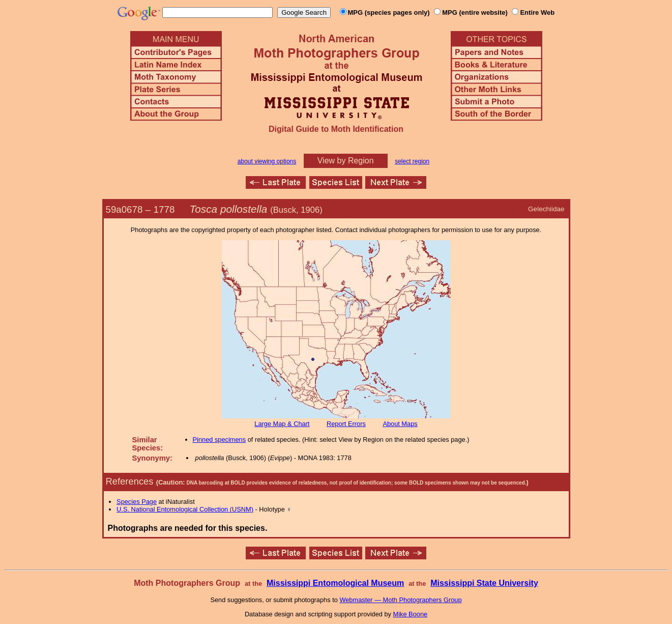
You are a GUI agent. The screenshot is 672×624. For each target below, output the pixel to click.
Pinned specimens (220, 439)
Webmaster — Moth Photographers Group (400, 600)
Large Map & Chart (282, 424)
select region (412, 161)
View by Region (346, 161)
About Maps (400, 424)
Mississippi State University (484, 583)
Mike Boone (411, 614)
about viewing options (267, 161)
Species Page (137, 502)
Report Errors (346, 424)
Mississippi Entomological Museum (335, 583)
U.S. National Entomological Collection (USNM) (185, 509)
